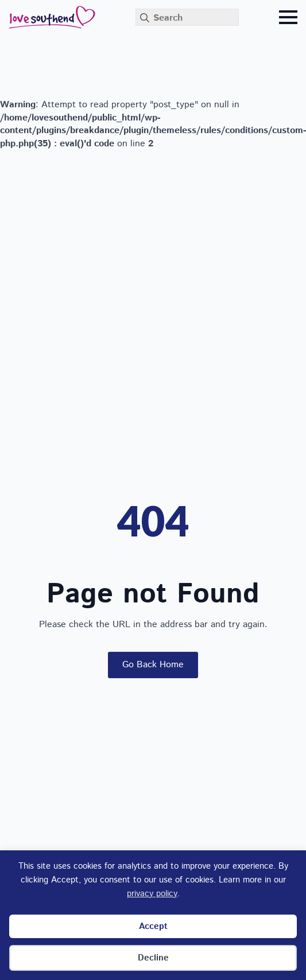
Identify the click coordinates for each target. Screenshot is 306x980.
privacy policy (152, 894)
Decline (153, 958)
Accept (153, 926)
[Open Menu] (288, 17)
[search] (145, 18)
